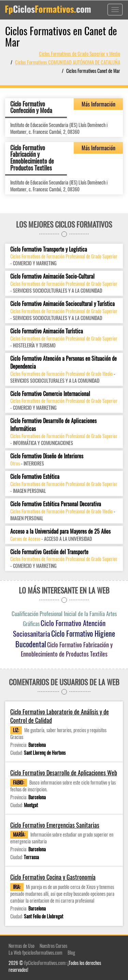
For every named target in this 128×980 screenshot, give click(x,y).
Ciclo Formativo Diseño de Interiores (47, 456)
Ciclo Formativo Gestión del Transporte (49, 552)
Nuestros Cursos (53, 946)
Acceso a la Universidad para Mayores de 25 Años (60, 531)
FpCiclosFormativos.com (45, 963)
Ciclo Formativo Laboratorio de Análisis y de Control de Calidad (60, 716)
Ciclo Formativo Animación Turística (47, 331)
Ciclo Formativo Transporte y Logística (49, 249)
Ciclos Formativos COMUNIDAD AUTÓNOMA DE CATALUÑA (68, 62)
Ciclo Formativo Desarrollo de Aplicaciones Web (64, 773)
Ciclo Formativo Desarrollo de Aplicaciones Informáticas (53, 425)
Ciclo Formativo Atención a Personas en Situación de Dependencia (63, 362)
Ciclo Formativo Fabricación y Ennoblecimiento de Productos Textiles (32, 158)
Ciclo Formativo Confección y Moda (31, 107)
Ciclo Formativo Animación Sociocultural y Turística (62, 304)
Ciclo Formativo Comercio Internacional (50, 394)
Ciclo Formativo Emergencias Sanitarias (55, 825)
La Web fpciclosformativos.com (35, 952)
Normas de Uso (22, 946)
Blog (71, 952)
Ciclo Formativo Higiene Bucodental (65, 639)
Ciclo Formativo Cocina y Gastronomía (53, 877)
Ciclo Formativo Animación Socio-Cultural (52, 276)
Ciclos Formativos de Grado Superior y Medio (80, 53)
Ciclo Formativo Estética (35, 477)
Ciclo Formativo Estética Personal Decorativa (56, 504)
